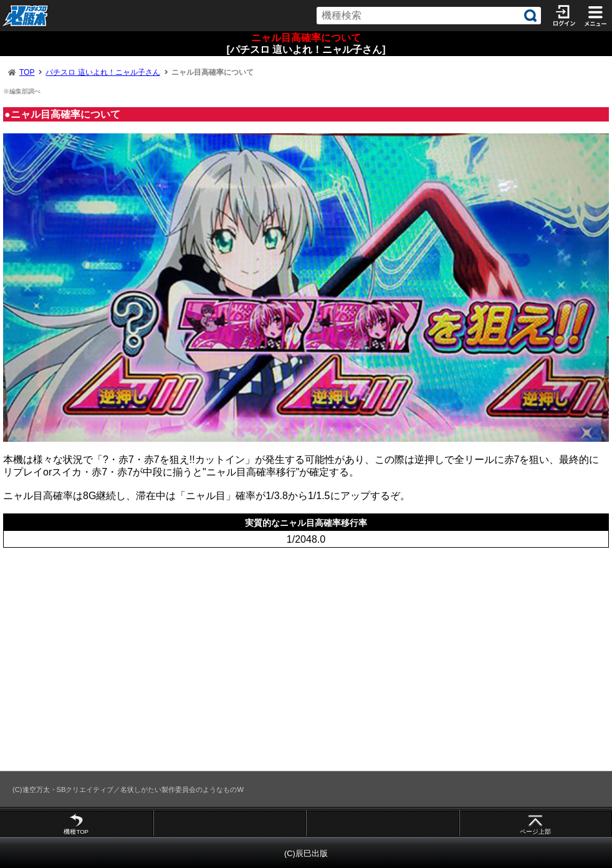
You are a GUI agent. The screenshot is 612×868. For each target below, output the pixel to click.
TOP (27, 72)
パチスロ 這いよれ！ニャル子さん (103, 72)
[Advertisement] (306, 659)
